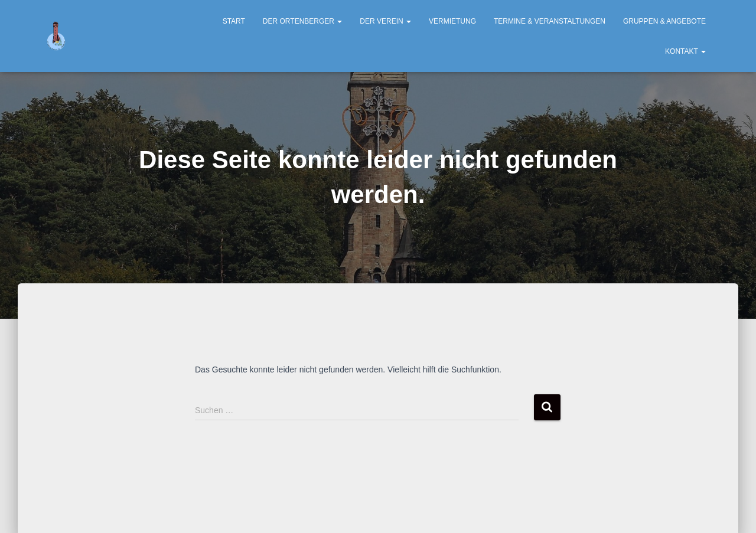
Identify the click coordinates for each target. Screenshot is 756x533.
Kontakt (685, 51)
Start (234, 21)
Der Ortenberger (302, 21)
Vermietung (452, 21)
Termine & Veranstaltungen (550, 21)
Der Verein (385, 21)
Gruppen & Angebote (664, 21)
